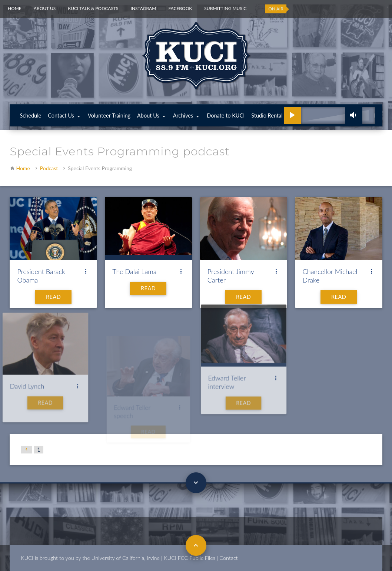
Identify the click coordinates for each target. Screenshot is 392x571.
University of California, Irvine (126, 558)
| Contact (227, 558)
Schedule (30, 115)
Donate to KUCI (226, 115)
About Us (45, 8)
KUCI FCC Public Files (190, 558)
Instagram (144, 8)
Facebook (180, 8)
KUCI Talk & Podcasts (93, 8)
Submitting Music (225, 8)
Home (15, 8)
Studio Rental (267, 115)
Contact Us (61, 115)
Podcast (49, 168)
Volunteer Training (109, 115)
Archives (183, 115)
